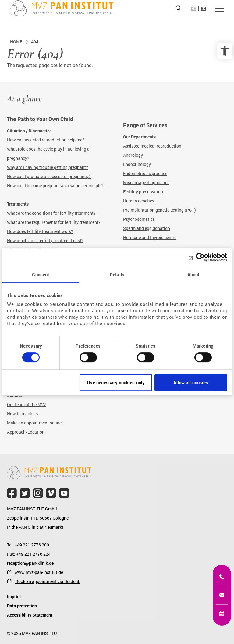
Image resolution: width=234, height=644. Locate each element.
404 (35, 42)
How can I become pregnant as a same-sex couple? (55, 186)
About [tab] (193, 274)
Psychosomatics (139, 219)
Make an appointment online (34, 423)
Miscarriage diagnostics (146, 182)
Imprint (14, 597)
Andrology (133, 155)
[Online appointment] (222, 614)
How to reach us (22, 414)
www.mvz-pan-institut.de (39, 572)
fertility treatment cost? (61, 240)
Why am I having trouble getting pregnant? (48, 167)
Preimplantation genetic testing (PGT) (160, 210)
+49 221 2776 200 (32, 545)
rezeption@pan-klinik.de (30, 563)
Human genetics (139, 201)
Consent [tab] (41, 274)
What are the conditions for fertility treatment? (51, 213)
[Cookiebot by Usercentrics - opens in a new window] (200, 257)
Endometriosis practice (145, 173)
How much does (23, 240)
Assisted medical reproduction (152, 146)
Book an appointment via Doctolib (48, 581)
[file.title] (12, 493)
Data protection (22, 606)
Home (16, 42)
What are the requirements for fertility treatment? (54, 222)
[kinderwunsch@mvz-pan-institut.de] (222, 595)
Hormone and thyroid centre (150, 237)
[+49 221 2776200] (222, 577)
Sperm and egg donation (147, 228)
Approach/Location (26, 432)
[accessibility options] (225, 51)
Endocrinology (137, 164)
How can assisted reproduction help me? (46, 140)
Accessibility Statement (30, 615)
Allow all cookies (191, 382)
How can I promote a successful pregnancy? (49, 176)
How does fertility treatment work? (40, 231)
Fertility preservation (143, 192)
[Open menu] (219, 9)
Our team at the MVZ (27, 404)
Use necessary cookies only (116, 382)
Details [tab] (117, 274)
